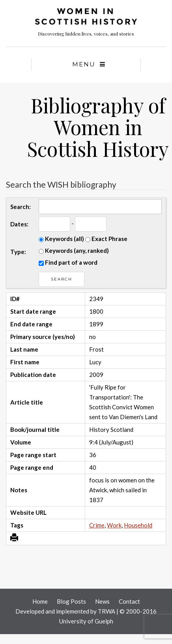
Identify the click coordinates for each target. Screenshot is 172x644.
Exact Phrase (106, 239)
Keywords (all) (61, 239)
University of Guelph (86, 621)
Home (40, 601)
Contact (129, 601)
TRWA (107, 611)
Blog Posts (71, 601)
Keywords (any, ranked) (74, 250)
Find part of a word (68, 262)
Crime (97, 525)
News (102, 601)
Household (138, 525)
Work (114, 525)
